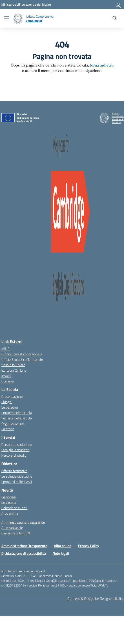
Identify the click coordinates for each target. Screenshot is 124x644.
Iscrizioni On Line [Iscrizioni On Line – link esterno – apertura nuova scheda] (14, 370)
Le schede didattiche (17, 476)
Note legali (61, 553)
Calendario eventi (14, 508)
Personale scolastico (17, 444)
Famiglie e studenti (15, 450)
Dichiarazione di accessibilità (24, 553)
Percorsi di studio (14, 455)
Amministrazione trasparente (23, 522)
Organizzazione (13, 423)
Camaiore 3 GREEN (16, 533)
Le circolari (9, 502)
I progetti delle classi (17, 482)
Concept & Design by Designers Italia (95, 598)
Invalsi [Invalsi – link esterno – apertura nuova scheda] (6, 376)
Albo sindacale (12, 528)
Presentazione (12, 396)
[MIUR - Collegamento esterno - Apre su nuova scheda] (26, 4)
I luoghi (7, 402)
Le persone (10, 407)
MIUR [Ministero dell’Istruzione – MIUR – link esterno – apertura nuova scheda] (6, 349)
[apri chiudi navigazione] (6, 19)
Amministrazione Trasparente (24, 546)
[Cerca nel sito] (115, 19)
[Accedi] (118, 5)
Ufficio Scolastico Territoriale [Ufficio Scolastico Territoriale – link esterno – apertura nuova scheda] (22, 359)
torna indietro (102, 65)
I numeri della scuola (17, 413)
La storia (8, 429)
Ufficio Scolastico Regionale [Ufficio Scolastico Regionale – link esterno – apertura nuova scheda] (22, 354)
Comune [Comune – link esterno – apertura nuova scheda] (8, 381)
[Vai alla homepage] (18, 19)
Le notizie (9, 497)
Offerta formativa (14, 471)
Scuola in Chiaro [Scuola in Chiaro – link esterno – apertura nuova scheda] (13, 365)
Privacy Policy (89, 546)
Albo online (10, 513)
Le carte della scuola (17, 418)
